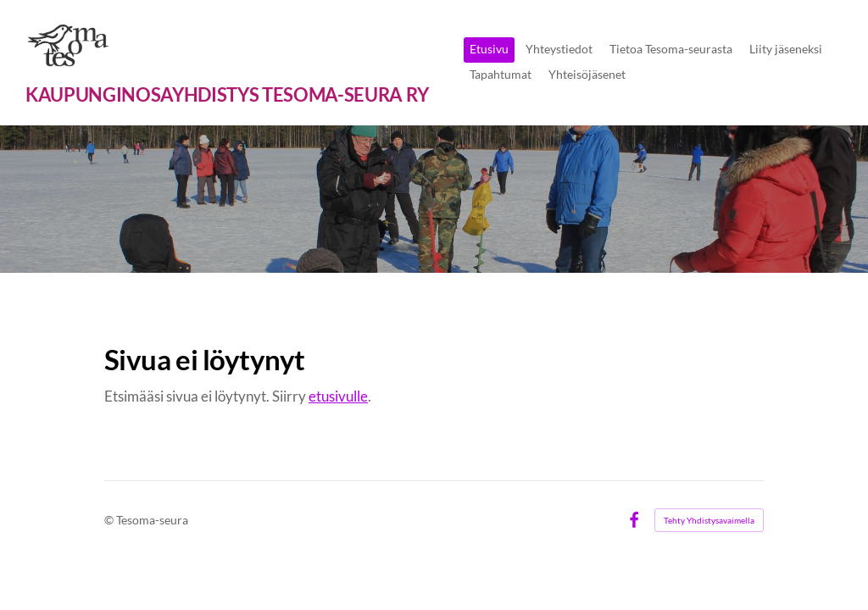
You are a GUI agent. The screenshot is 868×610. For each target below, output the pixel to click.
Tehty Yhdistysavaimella (709, 520)
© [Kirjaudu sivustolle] (110, 520)
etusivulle (338, 396)
